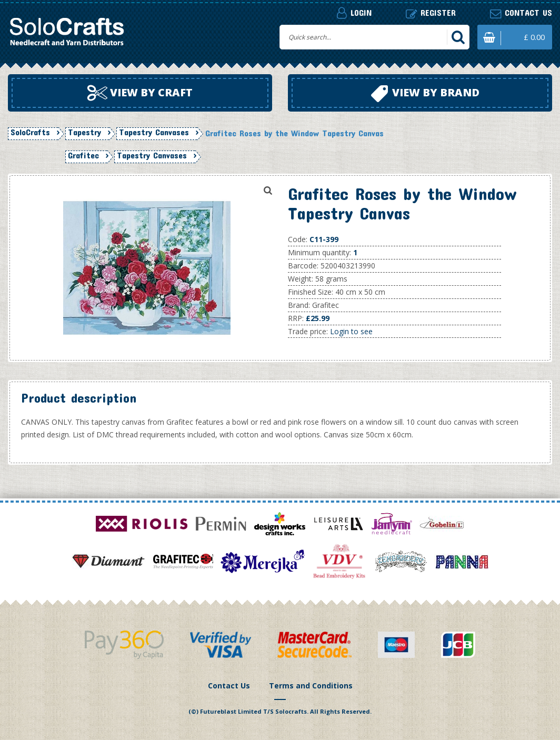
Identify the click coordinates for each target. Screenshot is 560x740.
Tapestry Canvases (154, 132)
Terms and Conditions (311, 686)
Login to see (351, 331)
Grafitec (83, 155)
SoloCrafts (30, 132)
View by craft (140, 93)
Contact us (521, 13)
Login (354, 13)
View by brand (425, 94)
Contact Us (229, 686)
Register (431, 13)
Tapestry (84, 132)
